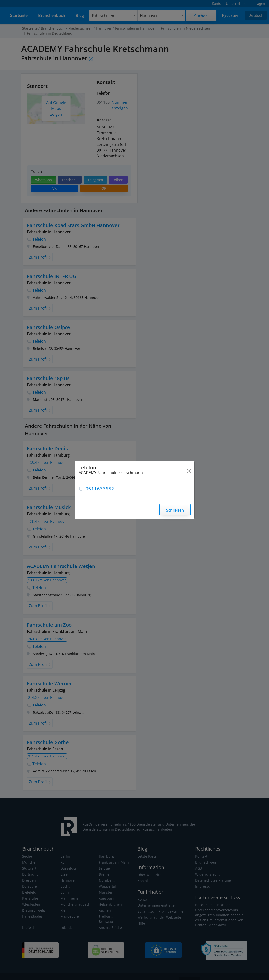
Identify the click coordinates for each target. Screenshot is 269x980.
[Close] (189, 471)
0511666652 (100, 489)
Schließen (175, 510)
